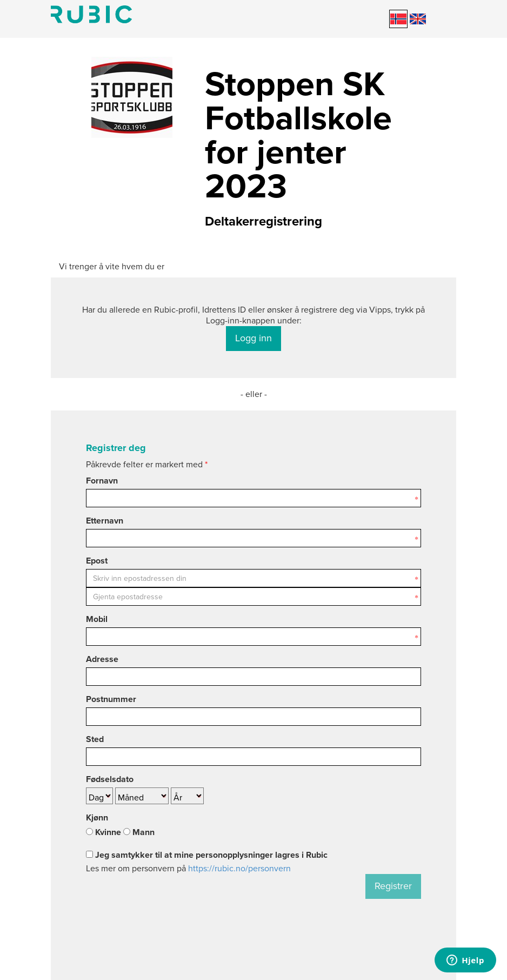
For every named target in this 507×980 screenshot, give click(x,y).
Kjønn (97, 818)
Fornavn (102, 481)
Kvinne (104, 832)
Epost (97, 561)
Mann (139, 832)
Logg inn (253, 338)
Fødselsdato (110, 779)
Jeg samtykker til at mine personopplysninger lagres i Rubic (207, 855)
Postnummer (111, 699)
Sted (95, 739)
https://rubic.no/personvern (239, 869)
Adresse (102, 659)
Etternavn (105, 521)
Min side (91, 14)
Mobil (97, 619)
